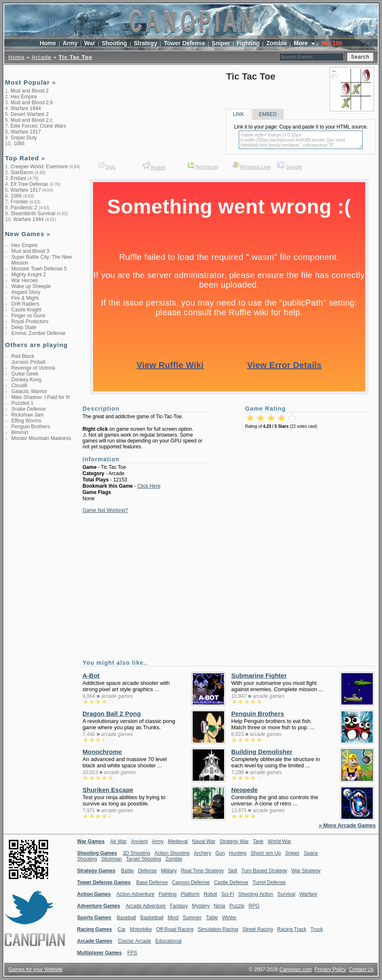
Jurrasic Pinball (28, 362)
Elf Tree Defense (29, 184)
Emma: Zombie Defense (38, 333)
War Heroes (25, 280)
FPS (132, 953)
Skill (232, 871)
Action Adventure (136, 894)
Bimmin (20, 432)
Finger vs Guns (28, 316)
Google (294, 167)
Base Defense (152, 882)
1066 (19, 144)
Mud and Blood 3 (30, 251)
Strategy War (234, 841)
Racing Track (292, 929)
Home (48, 43)
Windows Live (255, 167)
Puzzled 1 (22, 403)
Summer (192, 918)
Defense (147, 871)
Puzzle (237, 906)
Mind (173, 918)
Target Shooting (144, 859)
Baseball (126, 918)
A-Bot (91, 675)
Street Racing (258, 929)
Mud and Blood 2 (30, 91)
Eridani (18, 178)
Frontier (19, 202)
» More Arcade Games (347, 825)
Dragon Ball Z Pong (112, 714)
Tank (258, 841)
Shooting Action (256, 894)
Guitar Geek (25, 374)
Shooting (115, 43)
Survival (286, 894)
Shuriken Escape (108, 790)
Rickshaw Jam (27, 415)
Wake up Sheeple (31, 286)
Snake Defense (28, 409)
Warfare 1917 (26, 132)
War (90, 43)
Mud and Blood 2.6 (32, 103)
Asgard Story (26, 292)
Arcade (41, 57)
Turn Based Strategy (264, 871)
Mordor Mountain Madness (41, 438)
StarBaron (22, 172)
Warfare (308, 894)
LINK (239, 114)
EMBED (268, 114)
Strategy (145, 43)
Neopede (244, 790)
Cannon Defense (191, 882)
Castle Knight (26, 310)
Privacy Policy (330, 970)
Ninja (219, 906)
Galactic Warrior (29, 391)
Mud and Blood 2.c (31, 120)
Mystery (201, 906)
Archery (203, 853)
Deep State (24, 327)
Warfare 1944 (26, 108)
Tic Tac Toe (75, 57)
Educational (169, 941)
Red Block (23, 356)
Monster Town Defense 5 (39, 269)
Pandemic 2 (24, 208)
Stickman (111, 859)
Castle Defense (231, 882)
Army (70, 43)
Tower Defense (185, 43)
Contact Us (361, 970)
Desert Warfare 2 (30, 114)
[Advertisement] (142, 109)
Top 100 (331, 43)
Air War (119, 841)
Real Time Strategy (202, 871)
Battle (128, 871)
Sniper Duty (24, 138)
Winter (229, 918)
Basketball (152, 918)
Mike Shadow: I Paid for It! (41, 397)
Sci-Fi (228, 894)
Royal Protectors (30, 322)
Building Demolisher (262, 752)
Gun (220, 853)
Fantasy (179, 906)
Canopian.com (296, 970)
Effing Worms (26, 421)
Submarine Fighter (259, 675)
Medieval (178, 841)
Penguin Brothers (31, 427)
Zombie (277, 43)
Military (169, 871)
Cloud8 (19, 386)
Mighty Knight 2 (29, 275)
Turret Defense (269, 882)
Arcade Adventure (146, 906)
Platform (190, 894)
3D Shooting (137, 853)
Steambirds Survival (33, 213)
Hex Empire (24, 97)
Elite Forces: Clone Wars (38, 126)
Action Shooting (172, 853)
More (301, 43)
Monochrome (102, 752)
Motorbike (141, 929)
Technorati (206, 167)
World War (279, 841)
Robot (210, 894)
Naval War (204, 841)
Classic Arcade (134, 941)
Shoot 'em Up (266, 853)
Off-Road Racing (175, 929)
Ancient (139, 841)
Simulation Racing (218, 929)
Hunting (238, 853)
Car (122, 929)
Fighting (248, 43)
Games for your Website (35, 970)
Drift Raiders (25, 304)
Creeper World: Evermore (39, 167)
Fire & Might (25, 298)
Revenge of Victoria (33, 368)
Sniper (221, 43)
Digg (110, 167)
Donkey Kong (26, 380)
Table (212, 918)
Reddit (158, 168)
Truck (317, 929)
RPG (254, 906)
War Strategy (306, 871)
